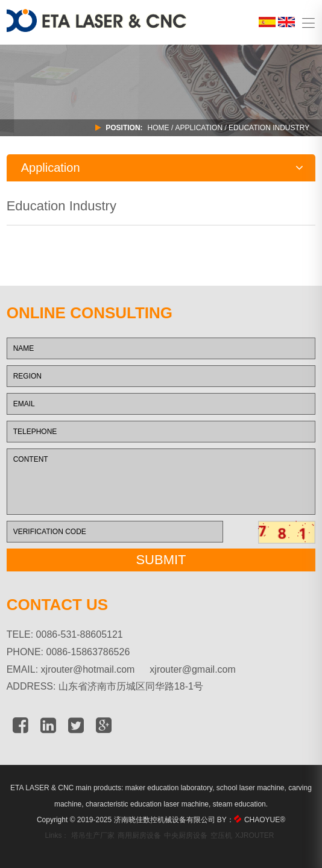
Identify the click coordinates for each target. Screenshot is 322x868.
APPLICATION (199, 128)
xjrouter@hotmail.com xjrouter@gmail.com (138, 669)
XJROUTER (255, 835)
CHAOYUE (265, 820)
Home (159, 128)
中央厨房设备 (186, 835)
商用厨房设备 (139, 835)
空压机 (221, 835)
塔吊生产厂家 (93, 835)
